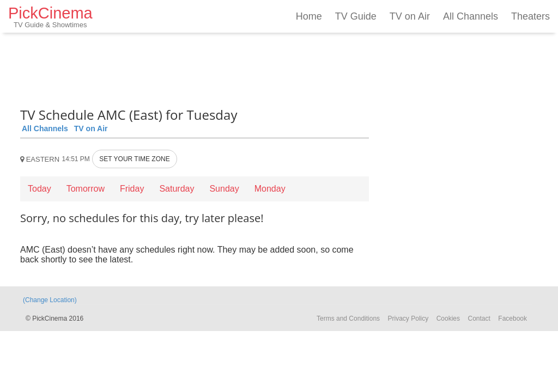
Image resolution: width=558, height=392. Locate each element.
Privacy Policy (408, 318)
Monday (270, 189)
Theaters (530, 16)
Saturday (177, 189)
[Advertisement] (195, 68)
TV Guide (356, 16)
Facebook (512, 318)
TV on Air (410, 16)
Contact (479, 318)
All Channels (471, 16)
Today (40, 189)
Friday (132, 189)
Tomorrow (86, 189)
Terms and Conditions (348, 318)
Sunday (224, 189)
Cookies (448, 318)
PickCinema (50, 17)
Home (309, 16)
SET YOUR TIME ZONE (134, 159)
